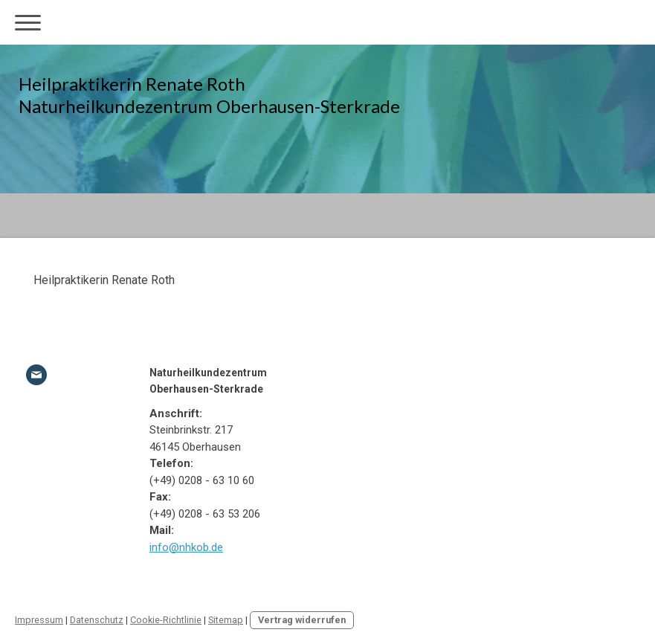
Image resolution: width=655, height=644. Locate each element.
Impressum (39, 620)
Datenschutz (97, 620)
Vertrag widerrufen (302, 620)
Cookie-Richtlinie (166, 620)
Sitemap (226, 620)
